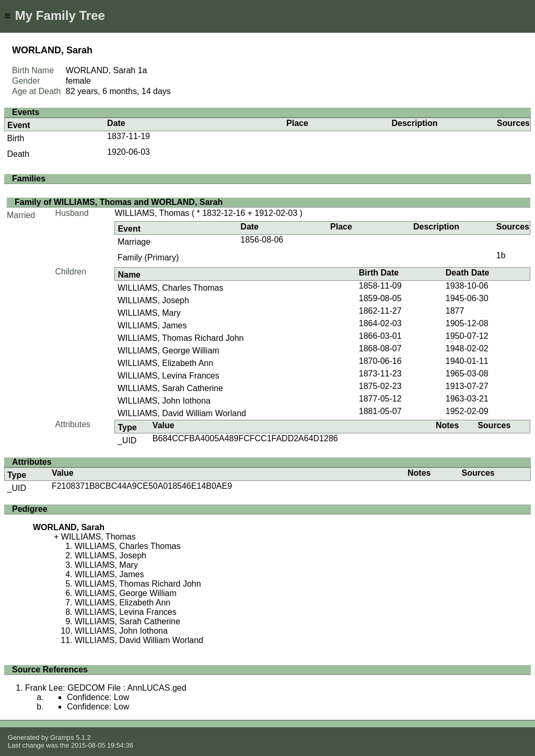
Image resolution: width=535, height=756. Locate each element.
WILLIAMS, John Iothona (164, 401)
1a (143, 70)
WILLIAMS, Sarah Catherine (170, 388)
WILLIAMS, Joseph (153, 300)
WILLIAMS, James (152, 325)
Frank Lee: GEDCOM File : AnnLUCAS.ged (106, 688)
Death (19, 154)
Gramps (62, 737)
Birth (16, 138)
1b (501, 255)
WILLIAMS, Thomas (152, 213)
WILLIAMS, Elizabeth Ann (165, 363)
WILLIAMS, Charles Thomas (170, 288)
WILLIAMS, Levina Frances (168, 376)
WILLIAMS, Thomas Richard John (181, 338)
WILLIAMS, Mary (149, 313)
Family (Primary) (148, 257)
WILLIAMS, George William (168, 351)
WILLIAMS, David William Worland (182, 413)
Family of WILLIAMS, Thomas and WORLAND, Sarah (119, 202)
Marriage (134, 242)
